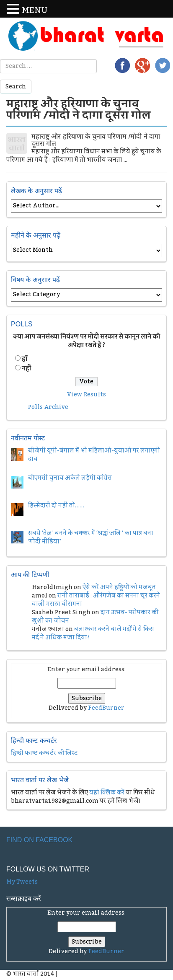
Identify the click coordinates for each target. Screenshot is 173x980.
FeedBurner (106, 708)
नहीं (26, 369)
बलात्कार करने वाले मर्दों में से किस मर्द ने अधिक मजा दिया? (93, 634)
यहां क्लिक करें (107, 793)
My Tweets (22, 882)
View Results (86, 395)
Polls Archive (48, 407)
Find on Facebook (39, 840)
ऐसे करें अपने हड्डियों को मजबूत (119, 587)
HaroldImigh (52, 587)
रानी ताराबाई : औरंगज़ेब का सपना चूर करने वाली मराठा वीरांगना (96, 600)
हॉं (25, 359)
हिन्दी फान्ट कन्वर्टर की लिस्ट (44, 753)
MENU (35, 11)
